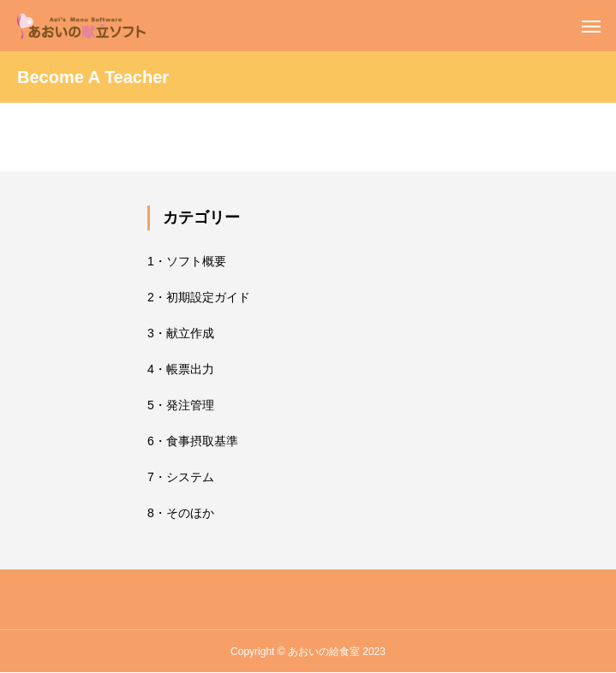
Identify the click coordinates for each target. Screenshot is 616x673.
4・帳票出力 (181, 369)
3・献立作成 (181, 333)
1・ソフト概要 (187, 261)
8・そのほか (181, 513)
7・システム (181, 477)
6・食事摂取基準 (193, 441)
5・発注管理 (181, 405)
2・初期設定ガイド (199, 297)
